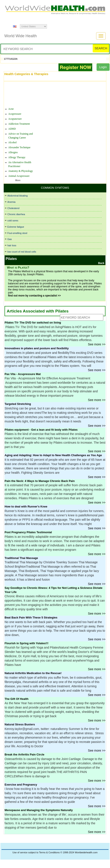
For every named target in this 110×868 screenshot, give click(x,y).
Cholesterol (13, 208)
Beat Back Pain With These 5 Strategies (31, 618)
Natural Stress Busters (20, 724)
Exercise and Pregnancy (21, 785)
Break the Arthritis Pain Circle (24, 754)
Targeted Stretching (18, 404)
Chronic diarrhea (16, 214)
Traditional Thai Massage (21, 558)
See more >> (97, 344)
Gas (10, 239)
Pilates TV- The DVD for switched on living (33, 323)
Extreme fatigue (16, 227)
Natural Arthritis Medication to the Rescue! (33, 673)
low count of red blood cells (22, 252)
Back (101, 263)
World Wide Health (21, 36)
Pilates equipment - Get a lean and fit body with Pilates (41, 430)
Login (103, 67)
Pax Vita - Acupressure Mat (23, 374)
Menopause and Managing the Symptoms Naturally (39, 810)
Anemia (11, 202)
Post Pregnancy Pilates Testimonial (28, 532)
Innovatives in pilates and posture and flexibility (37, 348)
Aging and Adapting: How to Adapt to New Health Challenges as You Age (53, 455)
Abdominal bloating (18, 196)
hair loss (12, 245)
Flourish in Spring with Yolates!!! (26, 643)
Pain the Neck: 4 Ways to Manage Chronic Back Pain (40, 481)
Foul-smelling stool (17, 233)
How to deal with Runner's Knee (26, 506)
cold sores (13, 221)
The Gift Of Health (17, 699)
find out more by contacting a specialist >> (34, 296)
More (18, 180)
